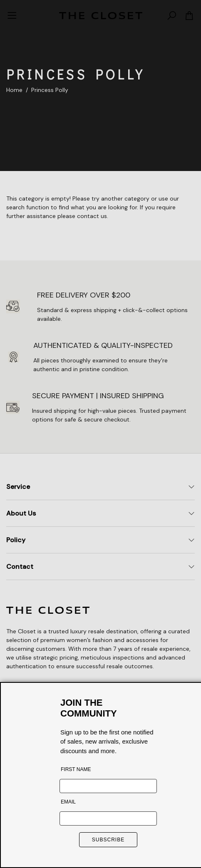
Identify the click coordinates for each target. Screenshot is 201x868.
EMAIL (68, 802)
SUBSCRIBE (108, 840)
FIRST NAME (76, 769)
